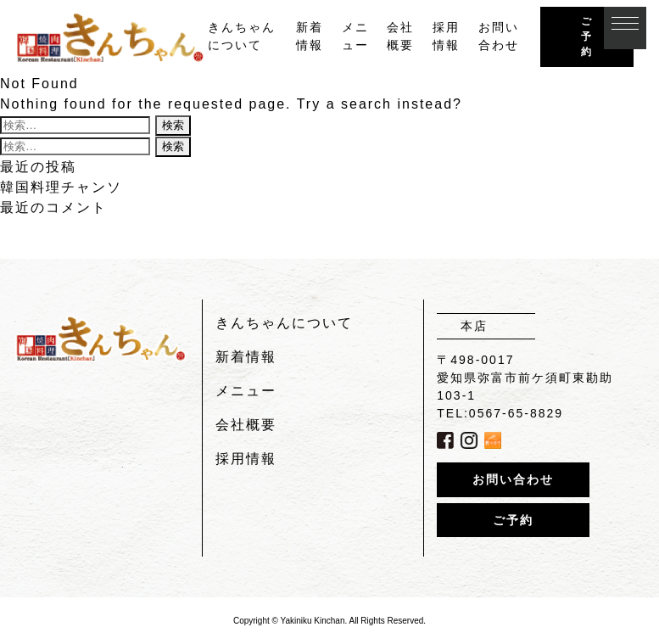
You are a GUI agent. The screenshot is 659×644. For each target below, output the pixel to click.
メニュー (246, 391)
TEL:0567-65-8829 (500, 413)
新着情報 (246, 357)
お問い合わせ (513, 479)
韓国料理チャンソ (61, 187)
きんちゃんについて (284, 323)
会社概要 (246, 425)
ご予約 (587, 36)
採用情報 (246, 459)
